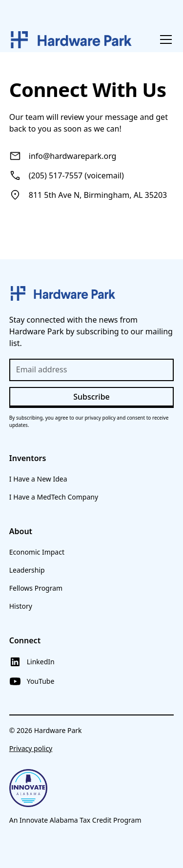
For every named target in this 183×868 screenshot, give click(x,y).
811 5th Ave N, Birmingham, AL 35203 (98, 195)
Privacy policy (31, 748)
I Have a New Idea (38, 479)
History (21, 606)
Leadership (27, 570)
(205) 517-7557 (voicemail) (76, 175)
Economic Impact (37, 552)
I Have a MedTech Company (54, 497)
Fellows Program (36, 588)
